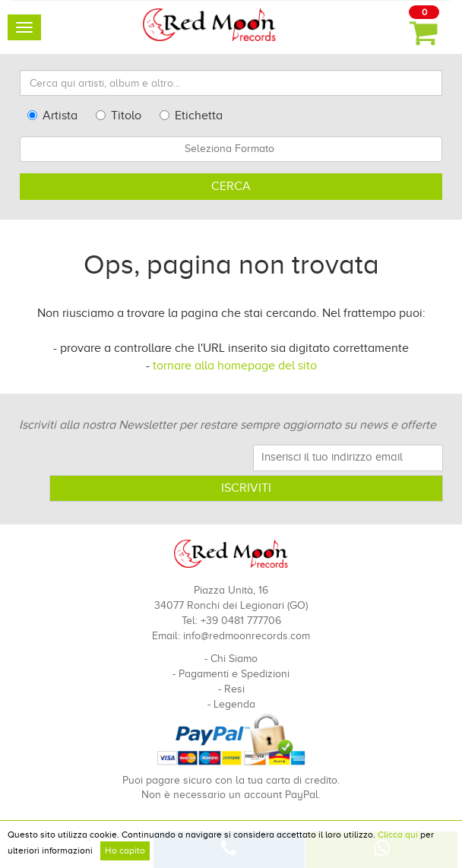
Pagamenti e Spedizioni (234, 674)
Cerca (231, 186)
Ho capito (125, 851)
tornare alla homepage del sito (235, 366)
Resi (234, 689)
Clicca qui (398, 835)
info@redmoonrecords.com (247, 636)
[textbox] (231, 149)
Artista (52, 116)
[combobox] (231, 149)
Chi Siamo (234, 659)
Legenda (234, 704)
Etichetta (191, 116)
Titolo (119, 116)
